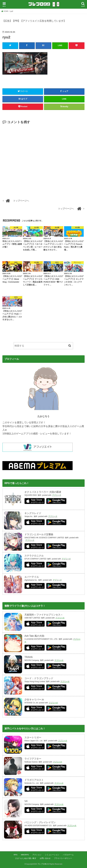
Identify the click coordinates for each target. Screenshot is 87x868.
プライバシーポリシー (63, 858)
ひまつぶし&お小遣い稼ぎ (26, 858)
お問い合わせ (45, 858)
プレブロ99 (42, 864)
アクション (37, 855)
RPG (16, 855)
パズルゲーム (68, 855)
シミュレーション (52, 855)
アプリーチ (57, 495)
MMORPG (25, 855)
